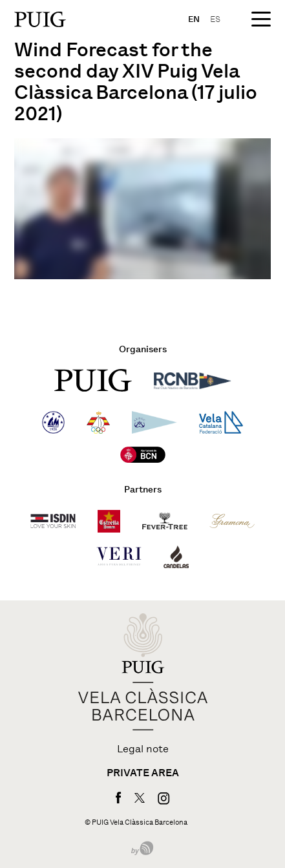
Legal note (143, 749)
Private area (143, 773)
